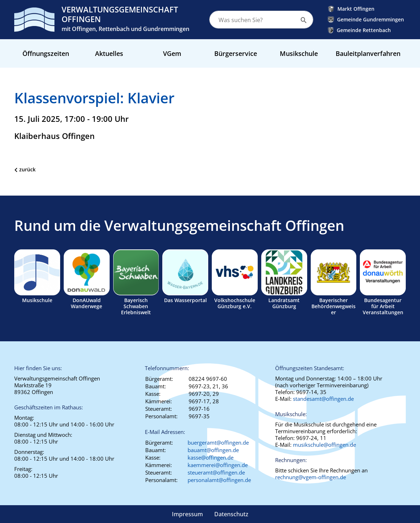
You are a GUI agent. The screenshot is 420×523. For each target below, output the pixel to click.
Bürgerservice (236, 53)
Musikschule (299, 53)
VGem (172, 53)
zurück (27, 169)
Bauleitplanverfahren (368, 53)
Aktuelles (109, 53)
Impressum (187, 514)
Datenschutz (231, 514)
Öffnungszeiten (46, 53)
